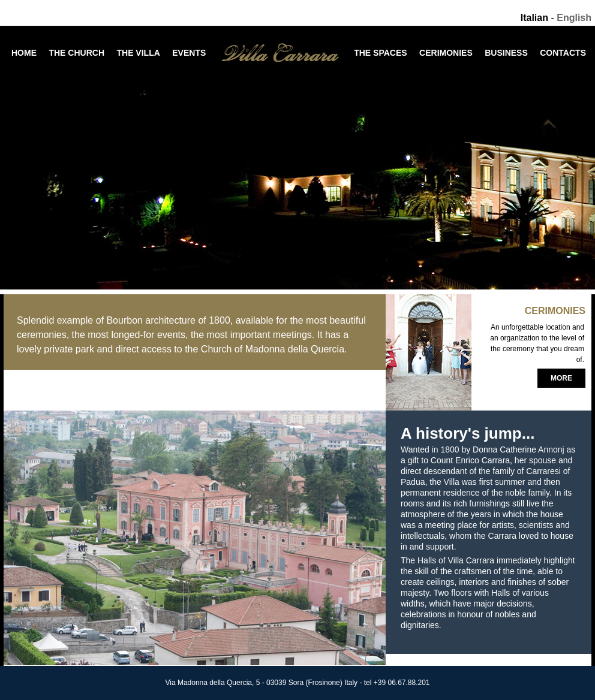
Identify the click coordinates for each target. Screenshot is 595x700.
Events (189, 53)
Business (506, 53)
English (574, 18)
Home (24, 53)
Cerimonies (446, 53)
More (561, 378)
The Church (76, 53)
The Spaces (380, 53)
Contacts (563, 53)
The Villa (138, 53)
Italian (534, 18)
